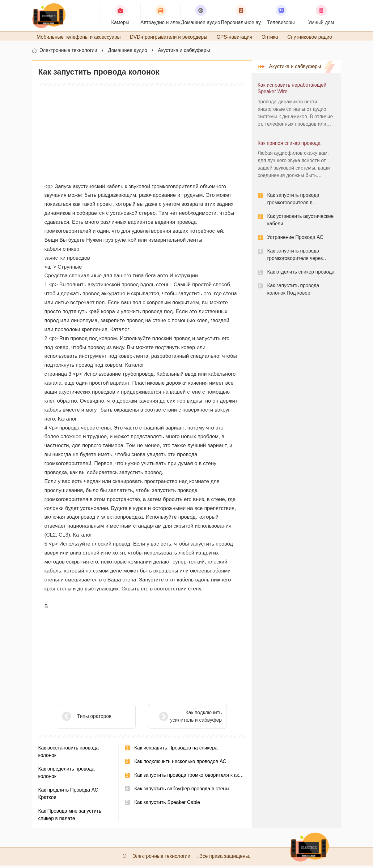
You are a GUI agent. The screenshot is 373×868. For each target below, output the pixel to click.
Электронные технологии (68, 53)
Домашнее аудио (127, 53)
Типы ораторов (94, 719)
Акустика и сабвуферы (184, 53)
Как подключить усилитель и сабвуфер (180, 719)
